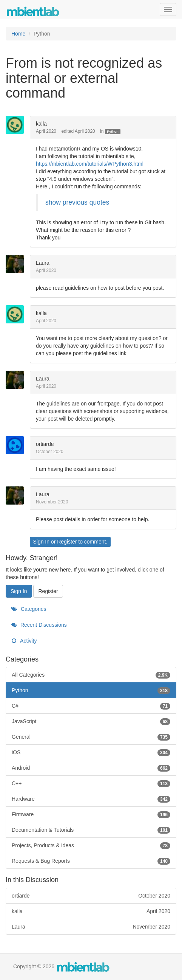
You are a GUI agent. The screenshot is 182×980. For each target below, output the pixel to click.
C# (91, 706)
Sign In (41, 542)
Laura (43, 263)
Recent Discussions (39, 625)
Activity (24, 641)
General (91, 737)
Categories (29, 609)
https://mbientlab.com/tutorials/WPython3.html (90, 164)
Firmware (91, 814)
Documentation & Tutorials (91, 830)
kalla (41, 124)
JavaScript (91, 721)
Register (67, 542)
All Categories (91, 675)
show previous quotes (77, 202)
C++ (91, 783)
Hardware (91, 799)
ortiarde (45, 444)
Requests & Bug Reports (91, 861)
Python (113, 132)
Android (91, 768)
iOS (91, 752)
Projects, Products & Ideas (91, 845)
